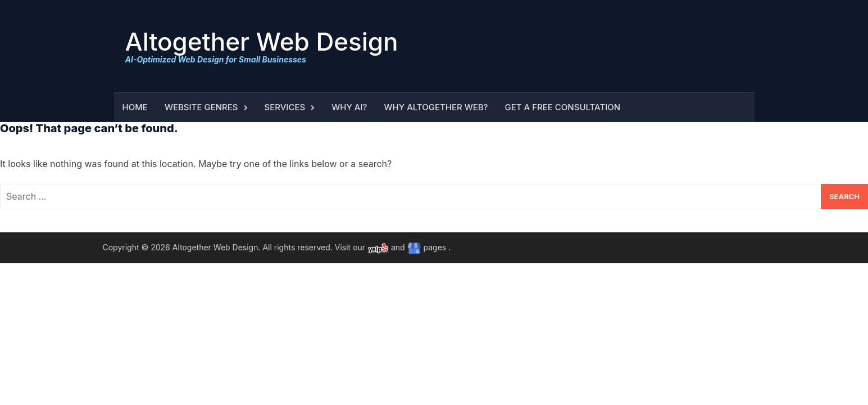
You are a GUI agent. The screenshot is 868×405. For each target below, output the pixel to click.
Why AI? (349, 107)
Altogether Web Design (262, 42)
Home (135, 107)
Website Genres (201, 107)
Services (285, 107)
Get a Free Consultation (563, 107)
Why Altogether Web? (436, 107)
